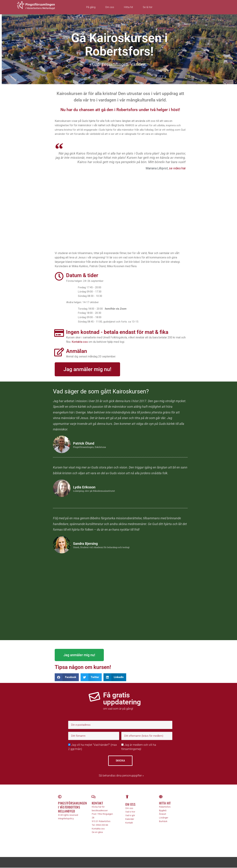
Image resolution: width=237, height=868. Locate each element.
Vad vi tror (130, 812)
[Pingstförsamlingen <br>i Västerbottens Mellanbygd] (60, 797)
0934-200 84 (102, 825)
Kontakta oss (80, 342)
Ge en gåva (97, 832)
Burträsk (163, 822)
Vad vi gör (130, 816)
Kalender (130, 819)
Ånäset (163, 814)
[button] (67, 677)
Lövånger (164, 818)
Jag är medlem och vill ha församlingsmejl (139, 747)
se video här (177, 168)
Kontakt (97, 803)
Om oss (110, 7)
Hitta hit (128, 7)
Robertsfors (165, 807)
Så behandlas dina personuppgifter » (121, 776)
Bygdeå (163, 811)
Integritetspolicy (66, 819)
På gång (91, 7)
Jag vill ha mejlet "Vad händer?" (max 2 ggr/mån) (93, 747)
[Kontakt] (94, 797)
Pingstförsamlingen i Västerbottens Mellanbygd (73, 807)
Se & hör (148, 7)
